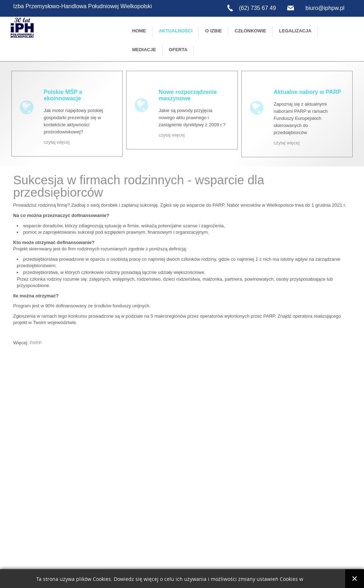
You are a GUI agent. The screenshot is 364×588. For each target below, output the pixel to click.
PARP (36, 343)
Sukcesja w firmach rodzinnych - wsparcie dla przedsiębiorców (139, 186)
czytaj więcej (57, 142)
